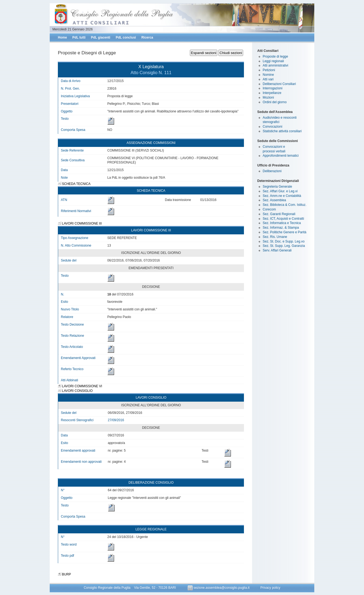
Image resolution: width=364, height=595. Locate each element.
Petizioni (269, 70)
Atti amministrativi (275, 65)
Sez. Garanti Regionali (279, 214)
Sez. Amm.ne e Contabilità (282, 196)
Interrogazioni (273, 88)
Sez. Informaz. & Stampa (281, 228)
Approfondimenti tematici (281, 156)
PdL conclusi (126, 37)
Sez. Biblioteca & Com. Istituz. (285, 205)
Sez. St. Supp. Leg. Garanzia (284, 246)
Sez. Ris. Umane (275, 237)
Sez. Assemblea (274, 200)
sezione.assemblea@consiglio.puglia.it (219, 588)
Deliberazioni (272, 171)
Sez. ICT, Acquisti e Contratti (283, 219)
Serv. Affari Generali (277, 250)
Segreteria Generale (277, 187)
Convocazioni (272, 127)
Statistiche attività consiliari (282, 131)
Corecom (269, 209)
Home (62, 37)
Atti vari (268, 79)
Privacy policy (270, 588)
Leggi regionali (273, 61)
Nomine (268, 75)
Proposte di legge (275, 56)
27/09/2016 (116, 420)
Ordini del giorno (275, 102)
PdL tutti (79, 37)
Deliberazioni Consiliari (279, 84)
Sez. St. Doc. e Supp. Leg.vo (284, 241)
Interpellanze (272, 93)
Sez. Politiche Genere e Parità (285, 232)
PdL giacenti (101, 37)
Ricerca (147, 37)
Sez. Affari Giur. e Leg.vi (280, 191)
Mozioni (268, 97)
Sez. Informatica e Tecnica (282, 223)
